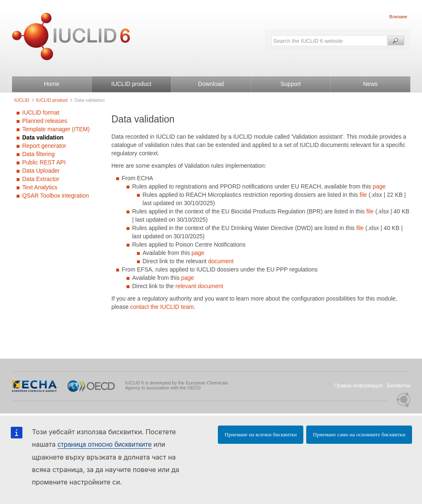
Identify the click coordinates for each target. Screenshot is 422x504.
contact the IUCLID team (162, 307)
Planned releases (45, 121)
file (364, 195)
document (221, 261)
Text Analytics (40, 187)
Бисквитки (398, 386)
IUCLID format (41, 113)
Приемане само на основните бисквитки (359, 434)
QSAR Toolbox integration (56, 196)
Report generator (44, 146)
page (379, 186)
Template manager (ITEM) (56, 129)
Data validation (43, 137)
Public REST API (44, 162)
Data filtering (39, 154)
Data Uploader (41, 171)
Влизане (398, 17)
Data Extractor (41, 179)
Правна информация (359, 386)
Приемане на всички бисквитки (261, 434)
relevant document (199, 286)
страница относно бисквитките (104, 444)
